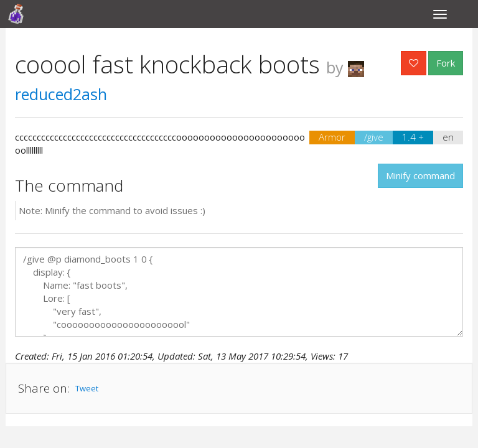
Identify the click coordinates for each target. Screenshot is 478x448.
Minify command (420, 175)
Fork (446, 63)
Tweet (87, 388)
